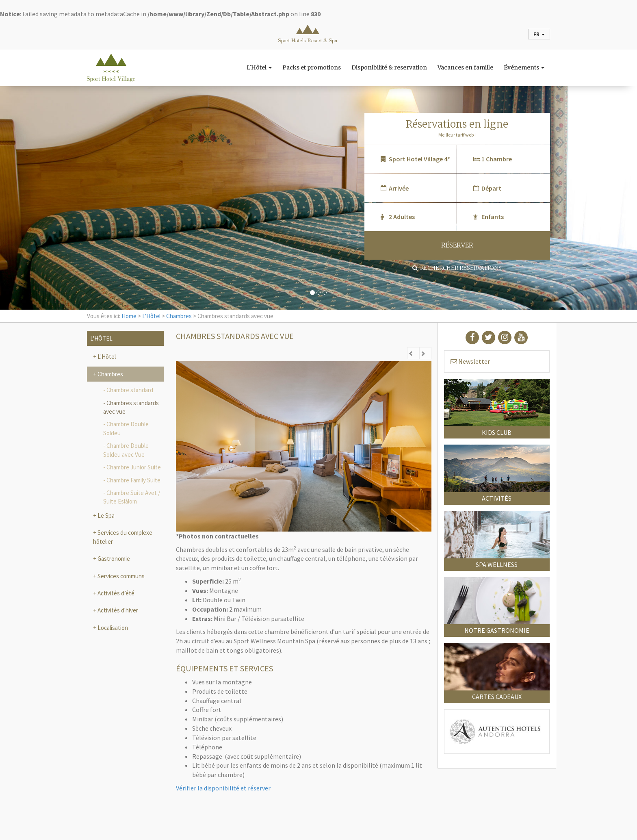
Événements (524, 67)
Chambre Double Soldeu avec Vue (126, 450)
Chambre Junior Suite (134, 467)
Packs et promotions (312, 67)
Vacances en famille (465, 67)
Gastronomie (113, 559)
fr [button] (539, 34)
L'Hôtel (259, 67)
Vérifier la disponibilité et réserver (223, 788)
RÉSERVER (457, 245)
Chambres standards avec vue (131, 407)
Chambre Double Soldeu (126, 428)
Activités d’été (115, 593)
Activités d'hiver (117, 610)
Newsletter (470, 361)
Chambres (179, 316)
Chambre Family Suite (133, 480)
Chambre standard (130, 390)
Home (129, 316)
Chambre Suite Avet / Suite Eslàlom (132, 497)
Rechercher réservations (457, 268)
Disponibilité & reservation (389, 67)
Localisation (112, 628)
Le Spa (105, 516)
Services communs (120, 576)
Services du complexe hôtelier (123, 537)
